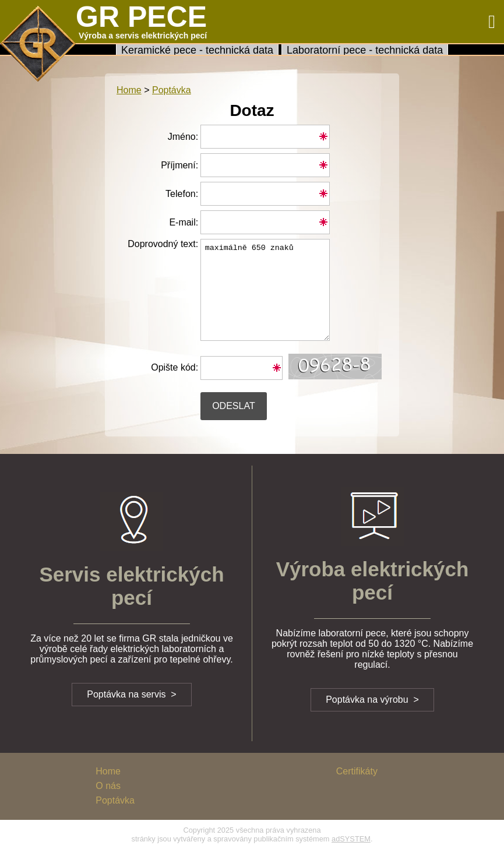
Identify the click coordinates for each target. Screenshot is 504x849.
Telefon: (182, 194)
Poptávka (115, 800)
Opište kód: (175, 367)
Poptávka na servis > (131, 694)
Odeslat (234, 406)
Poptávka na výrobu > (372, 700)
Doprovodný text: (157, 247)
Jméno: (183, 137)
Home (129, 90)
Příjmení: (179, 165)
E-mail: (184, 222)
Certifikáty (357, 771)
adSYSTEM (351, 839)
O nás (108, 786)
